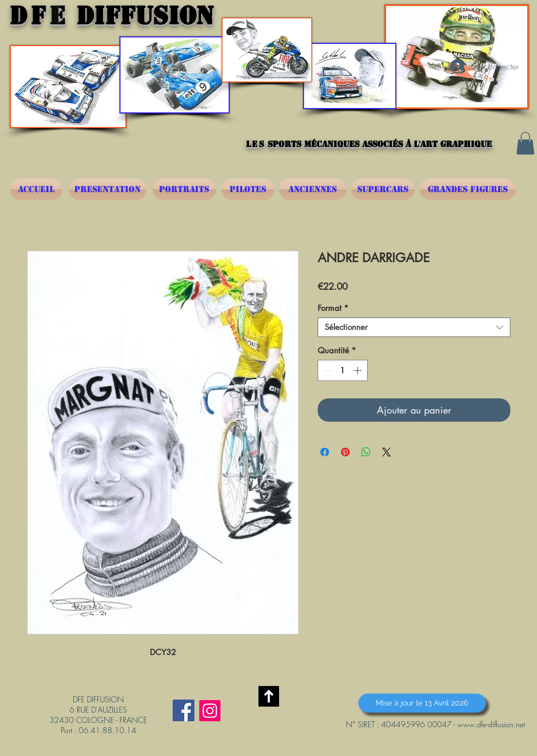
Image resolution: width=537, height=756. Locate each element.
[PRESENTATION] (108, 189)
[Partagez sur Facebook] (325, 452)
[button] (525, 143)
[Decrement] (327, 370)
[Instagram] (210, 711)
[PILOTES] (248, 189)
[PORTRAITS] (184, 189)
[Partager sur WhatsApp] (366, 452)
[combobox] (414, 327)
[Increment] (359, 370)
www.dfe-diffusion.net (491, 724)
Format (333, 308)
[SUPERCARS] (383, 189)
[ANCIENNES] (313, 189)
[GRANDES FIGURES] (468, 189)
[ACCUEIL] (36, 189)
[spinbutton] (342, 370)
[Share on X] (387, 452)
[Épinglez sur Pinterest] (345, 452)
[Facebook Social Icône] (184, 710)
